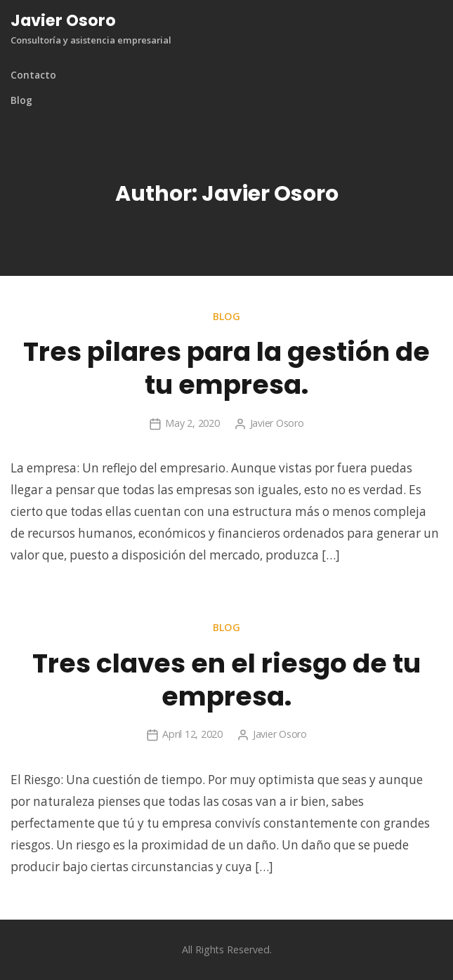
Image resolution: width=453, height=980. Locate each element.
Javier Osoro (63, 20)
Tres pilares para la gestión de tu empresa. (226, 368)
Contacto (33, 75)
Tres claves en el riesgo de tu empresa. (226, 680)
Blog (21, 100)
